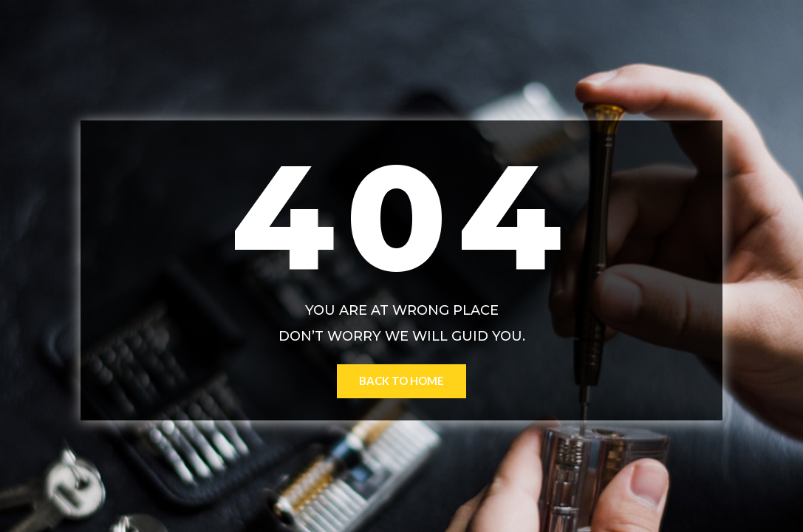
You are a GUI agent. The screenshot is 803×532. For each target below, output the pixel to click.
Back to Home (401, 381)
